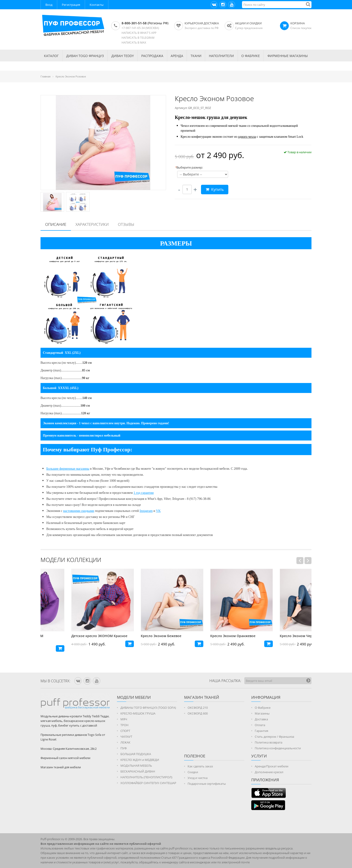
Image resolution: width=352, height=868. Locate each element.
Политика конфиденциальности (278, 748)
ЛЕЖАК (125, 742)
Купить (215, 189)
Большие (53, 469)
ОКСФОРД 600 (198, 713)
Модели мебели (134, 697)
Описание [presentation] (56, 224)
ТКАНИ (196, 56)
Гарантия (261, 731)
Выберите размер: (189, 167)
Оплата (260, 725)
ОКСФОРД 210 (198, 708)
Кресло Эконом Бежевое (200, 636)
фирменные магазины (74, 469)
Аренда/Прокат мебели (272, 766)
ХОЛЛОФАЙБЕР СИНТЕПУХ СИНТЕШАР (148, 783)
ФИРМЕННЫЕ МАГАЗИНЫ (288, 56)
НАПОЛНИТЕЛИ (221, 56)
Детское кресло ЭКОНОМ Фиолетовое (61, 638)
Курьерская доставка (202, 23)
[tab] (56, 225)
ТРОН (124, 725)
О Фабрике (263, 708)
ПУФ (124, 748)
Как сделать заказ (200, 766)
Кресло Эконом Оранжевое (272, 636)
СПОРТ (125, 731)
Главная (46, 76)
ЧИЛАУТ (126, 737)
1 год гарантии (144, 493)
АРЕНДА (177, 56)
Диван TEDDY (123, 56)
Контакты (97, 5)
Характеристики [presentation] (92, 224)
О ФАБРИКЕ (251, 56)
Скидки (193, 772)
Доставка (261, 719)
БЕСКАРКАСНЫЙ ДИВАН (138, 771)
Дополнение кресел (269, 772)
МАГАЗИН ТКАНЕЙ (202, 697)
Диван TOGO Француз (85, 56)
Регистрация (71, 5)
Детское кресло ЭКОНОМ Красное (138, 636)
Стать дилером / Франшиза (274, 737)
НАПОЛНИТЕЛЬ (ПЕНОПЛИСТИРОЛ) (146, 777)
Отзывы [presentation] (126, 224)
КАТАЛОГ (51, 56)
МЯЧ (124, 719)
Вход (49, 5)
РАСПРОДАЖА (152, 56)
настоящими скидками (79, 511)
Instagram (146, 511)
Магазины (262, 713)
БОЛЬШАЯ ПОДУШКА (136, 754)
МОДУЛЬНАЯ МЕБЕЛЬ (136, 766)
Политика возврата (269, 742)
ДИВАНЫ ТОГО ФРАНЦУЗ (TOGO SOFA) (148, 708)
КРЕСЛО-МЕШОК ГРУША (138, 713)
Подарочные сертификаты (207, 784)
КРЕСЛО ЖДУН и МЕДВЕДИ (140, 760)
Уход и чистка (198, 778)
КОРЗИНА (298, 23)
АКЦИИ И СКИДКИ (248, 23)
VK (158, 511)
